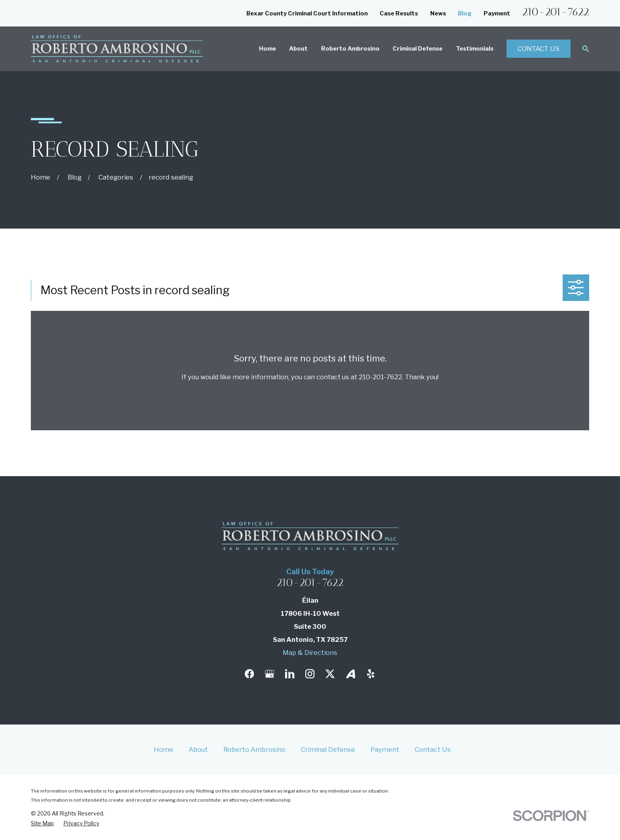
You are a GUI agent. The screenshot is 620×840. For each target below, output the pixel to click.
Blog (465, 13)
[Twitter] (330, 674)
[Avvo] (351, 674)
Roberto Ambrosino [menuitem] (350, 49)
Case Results (399, 13)
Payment (497, 13)
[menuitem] (42, 823)
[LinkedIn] (290, 674)
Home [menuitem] (267, 49)
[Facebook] (249, 674)
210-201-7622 (556, 12)
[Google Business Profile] (269, 674)
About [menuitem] (298, 49)
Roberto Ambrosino (254, 749)
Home (164, 749)
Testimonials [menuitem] (475, 49)
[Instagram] (310, 674)
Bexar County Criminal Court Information (307, 13)
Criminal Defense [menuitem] (418, 49)
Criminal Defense (328, 749)
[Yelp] (371, 674)
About (198, 749)
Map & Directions (310, 653)
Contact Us (539, 49)
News (438, 13)
